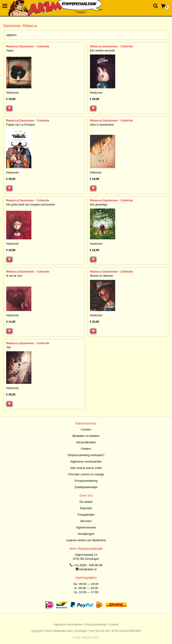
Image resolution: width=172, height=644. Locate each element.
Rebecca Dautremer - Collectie (28, 46)
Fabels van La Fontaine (20, 125)
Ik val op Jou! (14, 276)
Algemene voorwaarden (86, 461)
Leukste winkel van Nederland (86, 540)
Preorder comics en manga (86, 474)
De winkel (86, 502)
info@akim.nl (88, 569)
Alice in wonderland (102, 125)
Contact (86, 429)
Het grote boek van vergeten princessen (31, 205)
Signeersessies (86, 527)
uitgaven (11, 35)
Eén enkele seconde (102, 51)
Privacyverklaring (86, 481)
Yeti (8, 347)
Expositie (86, 508)
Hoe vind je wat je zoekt (86, 468)
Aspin (96, 637)
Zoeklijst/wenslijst (86, 487)
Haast (10, 51)
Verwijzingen (86, 534)
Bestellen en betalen (86, 436)
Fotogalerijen (86, 515)
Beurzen (86, 521)
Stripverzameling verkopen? (86, 455)
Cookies (113, 625)
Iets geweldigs (99, 205)
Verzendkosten (86, 442)
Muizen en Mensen (102, 276)
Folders (86, 449)
